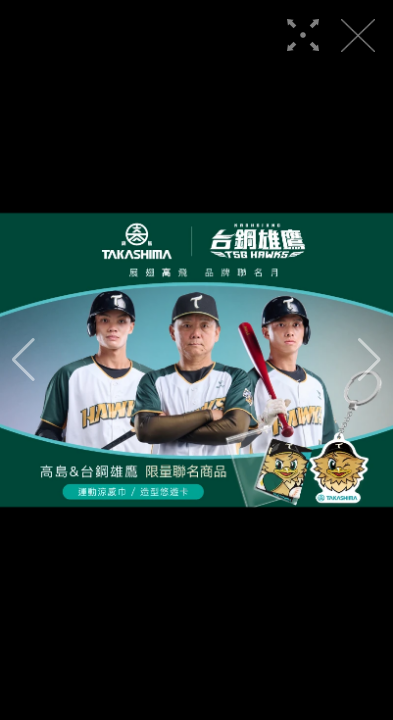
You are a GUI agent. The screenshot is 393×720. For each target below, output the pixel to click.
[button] (23, 360)
